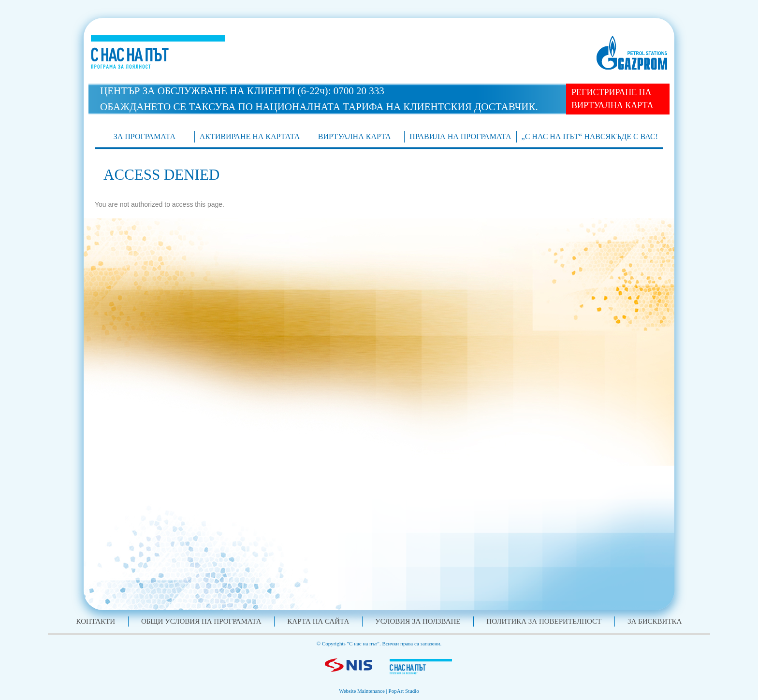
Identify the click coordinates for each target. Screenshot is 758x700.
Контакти (96, 621)
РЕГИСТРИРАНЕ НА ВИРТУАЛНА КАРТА (612, 99)
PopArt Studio (404, 691)
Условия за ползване (418, 621)
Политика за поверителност (544, 621)
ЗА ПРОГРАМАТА (145, 136)
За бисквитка (655, 621)
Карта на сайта (318, 621)
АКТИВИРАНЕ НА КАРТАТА (250, 136)
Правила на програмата (460, 136)
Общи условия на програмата (201, 621)
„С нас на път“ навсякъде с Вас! (590, 136)
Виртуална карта (355, 136)
